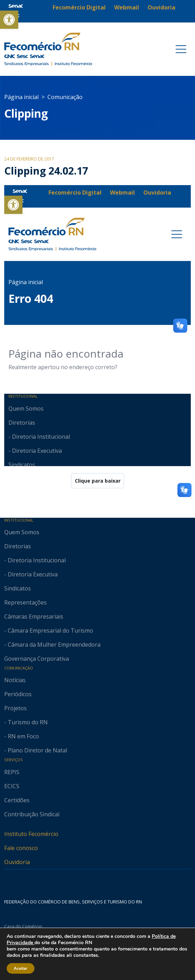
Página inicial (21, 97)
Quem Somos (22, 532)
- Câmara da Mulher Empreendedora (52, 645)
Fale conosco (21, 848)
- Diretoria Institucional (35, 560)
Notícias (15, 680)
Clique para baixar (98, 481)
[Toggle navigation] (181, 49)
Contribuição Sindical (32, 814)
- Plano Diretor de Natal (36, 750)
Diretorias (18, 546)
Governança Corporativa (37, 659)
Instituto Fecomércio (31, 834)
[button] (9, 20)
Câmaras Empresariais (34, 616)
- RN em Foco (22, 736)
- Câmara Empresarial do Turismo (49, 631)
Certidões (17, 800)
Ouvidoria (17, 862)
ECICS (12, 786)
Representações (25, 602)
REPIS (12, 772)
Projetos (15, 708)
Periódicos (18, 694)
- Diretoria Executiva (31, 574)
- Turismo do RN (26, 722)
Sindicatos (18, 588)
